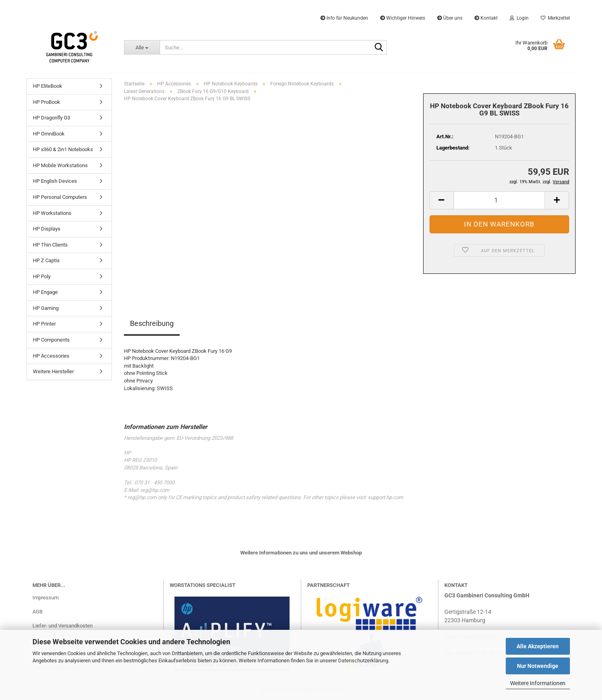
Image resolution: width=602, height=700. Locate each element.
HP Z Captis (46, 260)
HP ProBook (47, 102)
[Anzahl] (500, 200)
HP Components (51, 340)
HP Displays (47, 229)
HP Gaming (46, 308)
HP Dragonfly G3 (52, 118)
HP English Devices (55, 181)
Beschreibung (152, 323)
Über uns (450, 18)
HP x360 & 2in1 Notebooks (63, 149)
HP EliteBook (48, 86)
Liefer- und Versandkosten (63, 626)
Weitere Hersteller (53, 371)
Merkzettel (555, 18)
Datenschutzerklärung (363, 661)
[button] (442, 200)
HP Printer (44, 324)
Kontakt (486, 18)
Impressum (46, 598)
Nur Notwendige (538, 666)
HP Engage (45, 292)
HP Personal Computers (60, 197)
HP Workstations (52, 213)
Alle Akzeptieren (538, 646)
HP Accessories (51, 356)
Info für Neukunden (344, 18)
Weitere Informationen (538, 683)
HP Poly (42, 276)
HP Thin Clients (50, 245)
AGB (37, 612)
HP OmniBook (49, 134)
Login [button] (519, 18)
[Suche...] (142, 47)
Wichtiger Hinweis (403, 18)
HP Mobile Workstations (60, 165)
